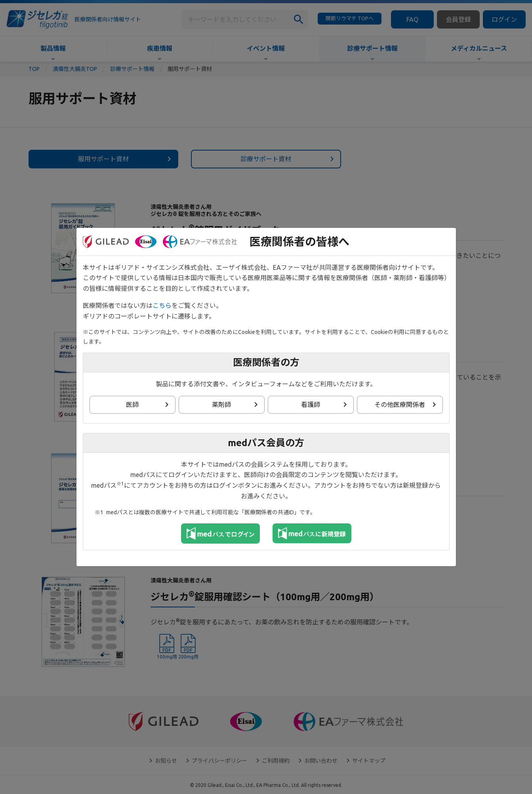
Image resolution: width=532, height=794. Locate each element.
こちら (162, 305)
